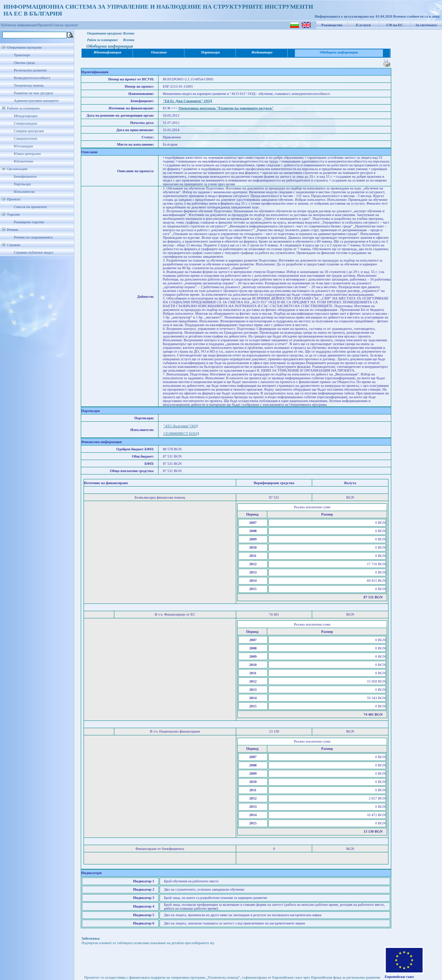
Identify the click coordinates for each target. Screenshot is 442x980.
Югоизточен (23, 161)
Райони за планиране (23, 108)
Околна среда (24, 63)
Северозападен (25, 123)
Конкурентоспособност (32, 78)
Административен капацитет (36, 101)
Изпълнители (24, 192)
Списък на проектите (30, 207)
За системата (426, 25)
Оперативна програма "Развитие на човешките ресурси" (226, 108)
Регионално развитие (30, 70)
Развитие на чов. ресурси (33, 93)
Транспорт (22, 55)
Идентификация (107, 52)
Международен (26, 116)
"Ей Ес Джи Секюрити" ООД (187, 101)
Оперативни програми (24, 47)
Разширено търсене (29, 222)
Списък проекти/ (65, 25)
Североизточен (26, 139)
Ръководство (332, 25)
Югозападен (23, 146)
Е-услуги (363, 25)
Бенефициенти (25, 177)
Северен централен (29, 131)
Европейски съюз (399, 977)
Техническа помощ (29, 85)
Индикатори (262, 52)
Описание (159, 52)
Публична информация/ (19, 25)
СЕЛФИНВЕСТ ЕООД (181, 434)
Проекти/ (45, 25)
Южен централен (27, 154)
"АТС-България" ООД (180, 426)
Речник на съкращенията (33, 237)
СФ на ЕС (395, 25)
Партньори (22, 184)
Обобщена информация (339, 52)
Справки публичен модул (33, 252)
